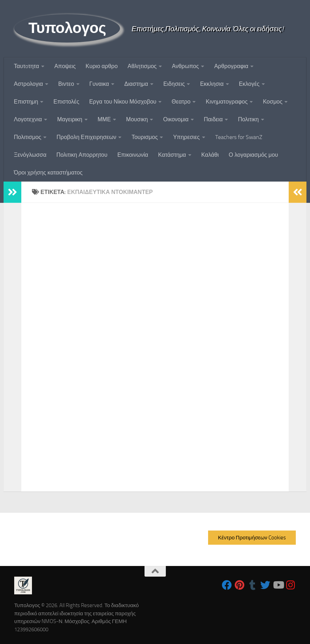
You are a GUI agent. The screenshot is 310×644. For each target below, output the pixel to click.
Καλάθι (210, 155)
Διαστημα (136, 84)
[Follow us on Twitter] (265, 585)
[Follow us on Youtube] (278, 585)
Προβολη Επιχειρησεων (86, 137)
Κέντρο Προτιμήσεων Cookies (252, 538)
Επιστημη (26, 102)
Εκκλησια (212, 84)
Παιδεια (213, 119)
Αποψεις (65, 66)
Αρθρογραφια (231, 66)
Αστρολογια (28, 84)
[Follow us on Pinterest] (240, 585)
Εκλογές (249, 84)
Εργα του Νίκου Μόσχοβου (123, 102)
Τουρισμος (145, 137)
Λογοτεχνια (28, 119)
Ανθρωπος (185, 66)
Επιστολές (66, 102)
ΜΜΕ (104, 119)
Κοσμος (273, 102)
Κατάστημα (172, 155)
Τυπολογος (67, 28)
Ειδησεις (174, 84)
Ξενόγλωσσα (30, 155)
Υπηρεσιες (186, 137)
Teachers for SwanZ (239, 137)
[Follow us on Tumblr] (252, 585)
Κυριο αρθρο (102, 66)
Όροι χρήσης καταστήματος (48, 173)
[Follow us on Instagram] (291, 585)
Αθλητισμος (142, 66)
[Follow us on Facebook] (227, 585)
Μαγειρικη (70, 119)
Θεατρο (181, 102)
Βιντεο (66, 84)
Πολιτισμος (28, 137)
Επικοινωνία (133, 155)
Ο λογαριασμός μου (253, 155)
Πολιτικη (248, 119)
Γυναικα (99, 84)
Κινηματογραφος (227, 102)
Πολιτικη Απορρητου (82, 155)
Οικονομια (176, 119)
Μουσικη (137, 119)
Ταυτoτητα (26, 66)
